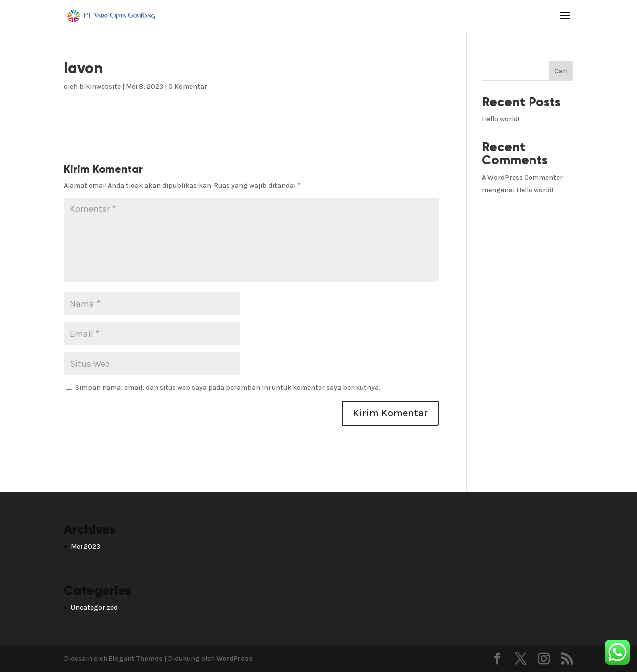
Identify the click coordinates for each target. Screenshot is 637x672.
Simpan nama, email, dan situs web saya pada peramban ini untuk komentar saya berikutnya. (228, 388)
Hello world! (500, 119)
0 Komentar (188, 86)
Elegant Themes (136, 658)
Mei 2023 (85, 546)
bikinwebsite (100, 86)
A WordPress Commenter (522, 177)
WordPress (235, 658)
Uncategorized (94, 608)
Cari (561, 71)
